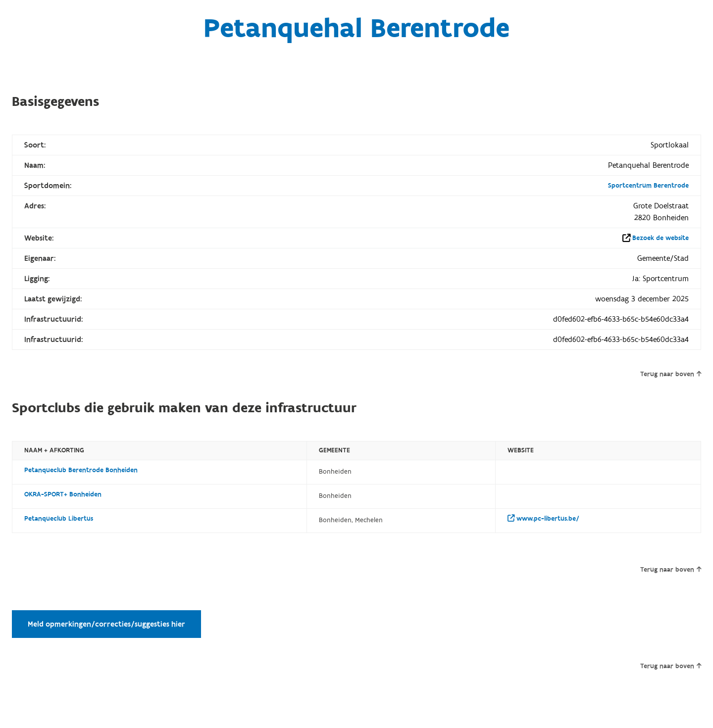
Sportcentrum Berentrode (648, 186)
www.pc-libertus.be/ (543, 519)
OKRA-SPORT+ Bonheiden (63, 494)
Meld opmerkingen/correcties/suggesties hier (106, 624)
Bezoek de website (661, 238)
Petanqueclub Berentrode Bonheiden (81, 470)
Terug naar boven (671, 374)
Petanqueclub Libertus (59, 519)
